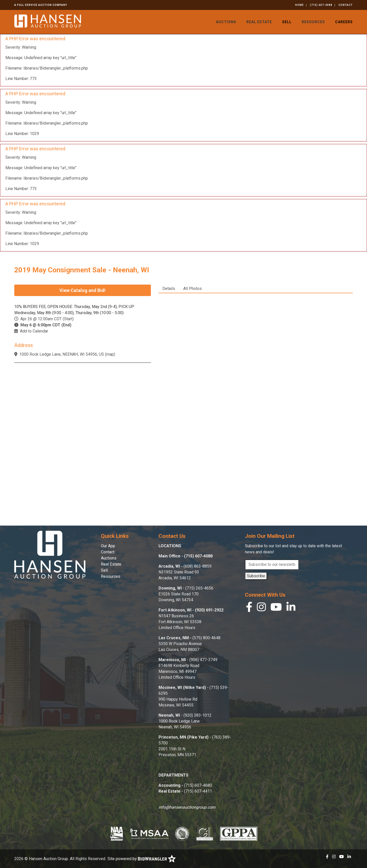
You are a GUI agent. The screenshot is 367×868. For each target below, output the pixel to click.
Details (169, 289)
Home (299, 5)
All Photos (193, 289)
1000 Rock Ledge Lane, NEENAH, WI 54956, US (62, 354)
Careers (344, 22)
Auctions (226, 22)
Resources (313, 22)
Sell (287, 22)
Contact (346, 5)
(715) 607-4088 (321, 5)
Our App (108, 546)
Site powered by (142, 859)
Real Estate (259, 22)
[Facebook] (249, 608)
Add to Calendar (34, 331)
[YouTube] (276, 608)
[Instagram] (261, 608)
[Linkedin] (291, 608)
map (110, 354)
